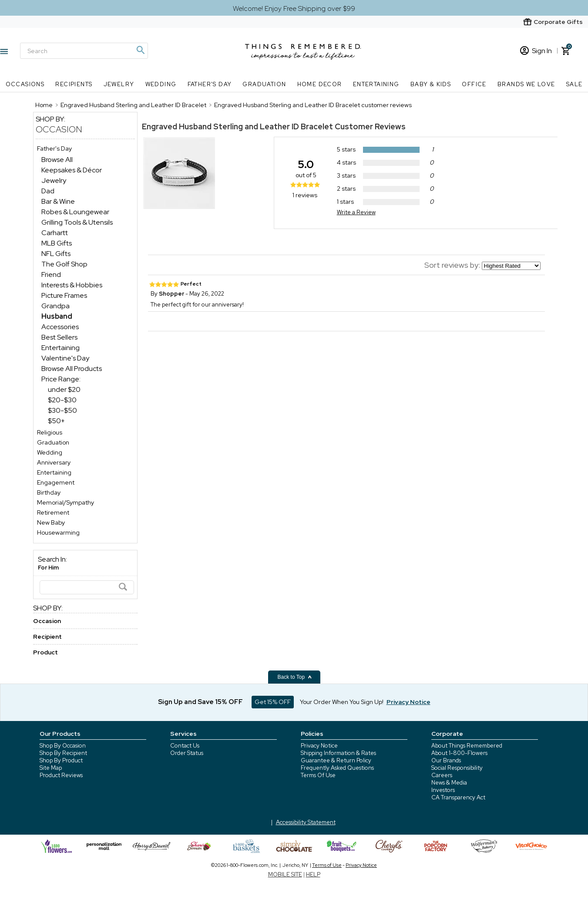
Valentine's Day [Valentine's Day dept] (65, 358)
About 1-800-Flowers (459, 753)
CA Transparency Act (458, 797)
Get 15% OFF (273, 702)
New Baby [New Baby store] (51, 522)
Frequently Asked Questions (337, 768)
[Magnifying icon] (140, 50)
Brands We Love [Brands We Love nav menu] (526, 84)
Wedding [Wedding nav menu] (161, 84)
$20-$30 (62, 400)
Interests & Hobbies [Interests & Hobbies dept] (72, 285)
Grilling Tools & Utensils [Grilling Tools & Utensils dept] (77, 222)
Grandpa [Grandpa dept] (55, 306)
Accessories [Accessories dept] (60, 327)
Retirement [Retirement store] (53, 512)
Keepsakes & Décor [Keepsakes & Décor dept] (72, 170)
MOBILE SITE (285, 874)
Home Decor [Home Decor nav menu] (320, 84)
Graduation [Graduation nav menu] (264, 84)
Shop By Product (61, 760)
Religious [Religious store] (50, 432)
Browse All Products (72, 369)
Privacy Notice (319, 746)
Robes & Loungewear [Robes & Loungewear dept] (75, 212)
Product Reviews (61, 775)
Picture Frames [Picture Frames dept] (64, 295)
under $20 (64, 389)
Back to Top (295, 677)
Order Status (187, 753)
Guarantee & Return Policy (336, 760)
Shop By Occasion (63, 746)
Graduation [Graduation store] (53, 442)
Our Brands (446, 760)
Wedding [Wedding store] (50, 452)
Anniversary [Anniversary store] (54, 462)
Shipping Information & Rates (338, 753)
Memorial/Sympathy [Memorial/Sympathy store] (66, 502)
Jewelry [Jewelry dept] (54, 180)
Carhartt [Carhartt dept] (55, 233)
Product (45, 652)
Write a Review (356, 212)
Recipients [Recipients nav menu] (74, 84)
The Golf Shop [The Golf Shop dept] (64, 264)
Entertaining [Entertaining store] (54, 472)
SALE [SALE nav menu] (575, 84)
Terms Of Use (318, 775)
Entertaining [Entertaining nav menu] (376, 84)
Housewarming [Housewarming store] (58, 532)
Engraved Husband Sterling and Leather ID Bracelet (237, 126)
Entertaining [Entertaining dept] (60, 348)
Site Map (51, 768)
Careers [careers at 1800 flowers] (442, 775)
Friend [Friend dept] (51, 275)
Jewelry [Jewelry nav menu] (119, 84)
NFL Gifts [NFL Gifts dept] (56, 254)
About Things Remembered (467, 746)
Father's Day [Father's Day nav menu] (210, 84)
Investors (443, 790)
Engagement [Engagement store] (56, 482)
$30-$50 (62, 410)
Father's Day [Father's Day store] (54, 148)
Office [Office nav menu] (474, 84)
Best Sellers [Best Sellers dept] (59, 337)
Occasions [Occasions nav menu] (25, 84)
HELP (313, 874)
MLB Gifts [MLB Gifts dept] (57, 243)
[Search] (84, 51)
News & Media (449, 783)
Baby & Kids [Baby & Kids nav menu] (431, 84)
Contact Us (185, 746)
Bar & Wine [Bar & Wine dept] (58, 201)
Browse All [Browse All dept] (57, 160)
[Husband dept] (57, 316)
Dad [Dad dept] (48, 191)
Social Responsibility (457, 768)
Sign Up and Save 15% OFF (200, 702)
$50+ (56, 421)
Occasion (59, 129)
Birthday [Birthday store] (49, 492)
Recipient (47, 637)
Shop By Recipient (63, 753)
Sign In (536, 51)
